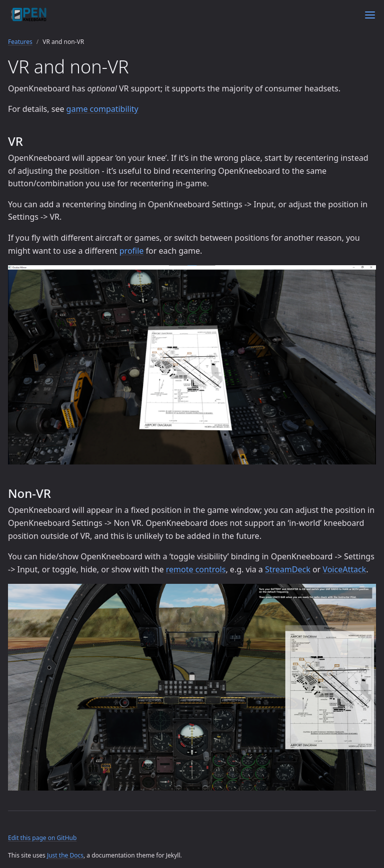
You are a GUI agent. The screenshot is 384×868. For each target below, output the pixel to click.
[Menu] (370, 15)
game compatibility (102, 109)
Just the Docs (65, 855)
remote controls (196, 569)
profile (132, 251)
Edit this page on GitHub (42, 838)
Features (20, 42)
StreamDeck (288, 569)
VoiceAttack (344, 569)
